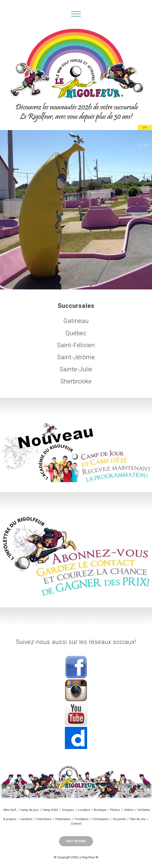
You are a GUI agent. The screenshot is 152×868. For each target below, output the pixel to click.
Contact (76, 824)
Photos (115, 810)
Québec (76, 333)
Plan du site (138, 819)
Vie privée (119, 819)
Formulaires (101, 819)
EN (145, 127)
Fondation (82, 819)
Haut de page (76, 841)
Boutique (100, 810)
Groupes (68, 810)
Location (84, 810)
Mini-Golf (10, 810)
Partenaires (63, 819)
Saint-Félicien (76, 345)
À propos (10, 819)
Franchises (44, 819)
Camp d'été (50, 810)
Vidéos (129, 810)
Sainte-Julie (76, 369)
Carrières (26, 819)
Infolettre (144, 810)
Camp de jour (29, 810)
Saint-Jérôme (76, 357)
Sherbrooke (76, 381)
